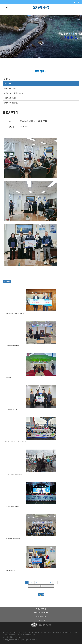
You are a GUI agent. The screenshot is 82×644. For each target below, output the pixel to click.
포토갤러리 (8, 84)
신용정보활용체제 (10, 98)
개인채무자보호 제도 (11, 103)
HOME (77, 2)
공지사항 (7, 79)
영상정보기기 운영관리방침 (13, 93)
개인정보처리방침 (10, 88)
